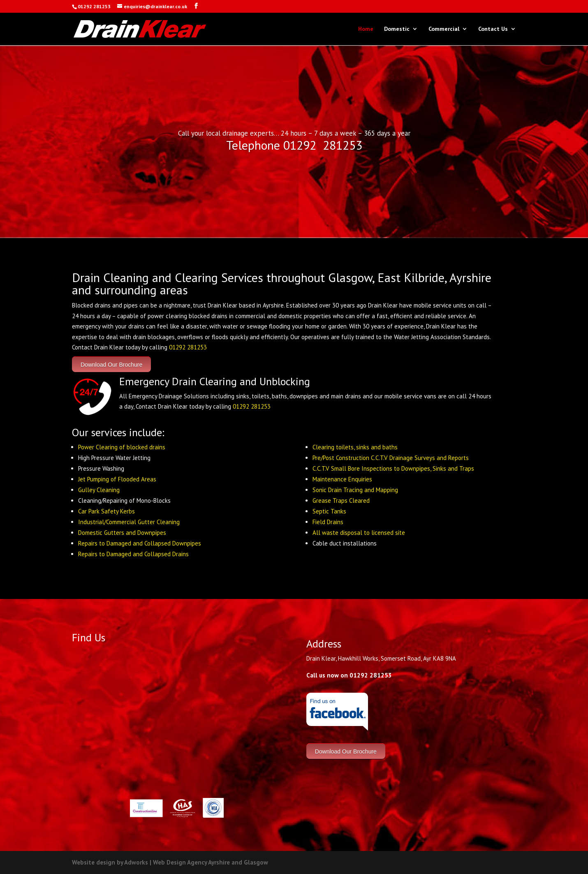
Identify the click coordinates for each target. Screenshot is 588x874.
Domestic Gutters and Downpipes (122, 533)
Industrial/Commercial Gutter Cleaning (129, 522)
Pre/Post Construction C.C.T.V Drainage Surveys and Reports (391, 458)
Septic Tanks (329, 511)
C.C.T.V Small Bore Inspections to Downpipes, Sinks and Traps (393, 468)
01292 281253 (188, 347)
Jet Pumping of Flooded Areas (117, 479)
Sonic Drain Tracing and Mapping (355, 490)
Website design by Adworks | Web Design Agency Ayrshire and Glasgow (170, 862)
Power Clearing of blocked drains (122, 447)
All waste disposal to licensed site (359, 533)
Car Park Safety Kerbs (106, 511)
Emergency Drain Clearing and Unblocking (215, 381)
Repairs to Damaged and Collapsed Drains (133, 554)
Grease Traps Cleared (341, 501)
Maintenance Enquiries (342, 479)
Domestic (397, 29)
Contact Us (493, 29)
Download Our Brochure (111, 364)
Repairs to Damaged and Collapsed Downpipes (140, 543)
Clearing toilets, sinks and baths (355, 447)
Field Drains (328, 522)
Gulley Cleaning (99, 490)
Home (366, 29)
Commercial (444, 29)
